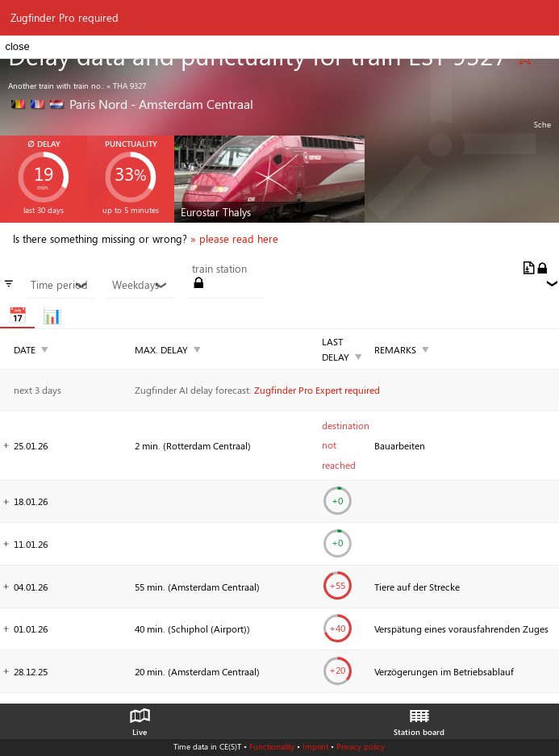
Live (140, 718)
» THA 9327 (126, 86)
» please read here (234, 239)
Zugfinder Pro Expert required (317, 390)
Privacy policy (361, 746)
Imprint (315, 746)
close (17, 46)
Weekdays (140, 285)
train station (219, 269)
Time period (59, 285)
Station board (419, 718)
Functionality (272, 746)
